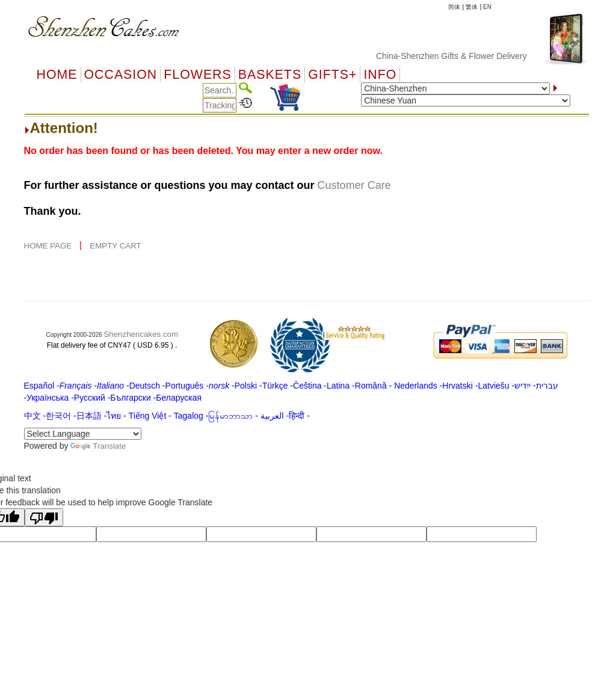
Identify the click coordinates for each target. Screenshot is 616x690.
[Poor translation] (44, 517)
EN (487, 7)
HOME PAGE (49, 246)
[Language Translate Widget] (83, 434)
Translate (98, 446)
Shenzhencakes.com (141, 334)
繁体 (472, 7)
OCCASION (121, 75)
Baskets (270, 75)
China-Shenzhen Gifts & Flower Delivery (458, 56)
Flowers (197, 75)
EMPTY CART (115, 246)
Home (57, 75)
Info (380, 75)
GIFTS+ (332, 75)
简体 (454, 7)
